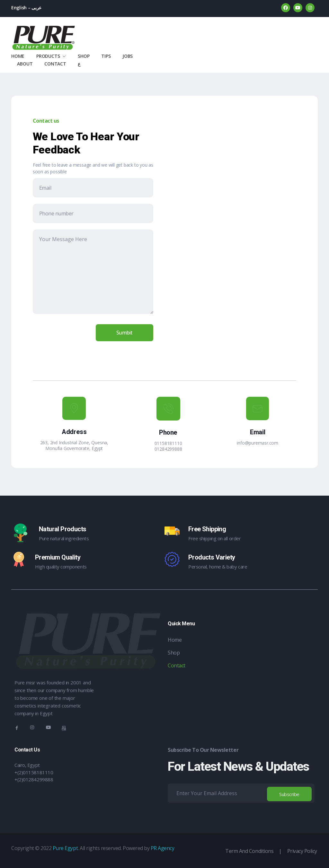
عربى (36, 8)
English (19, 8)
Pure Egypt (65, 848)
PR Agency (163, 848)
